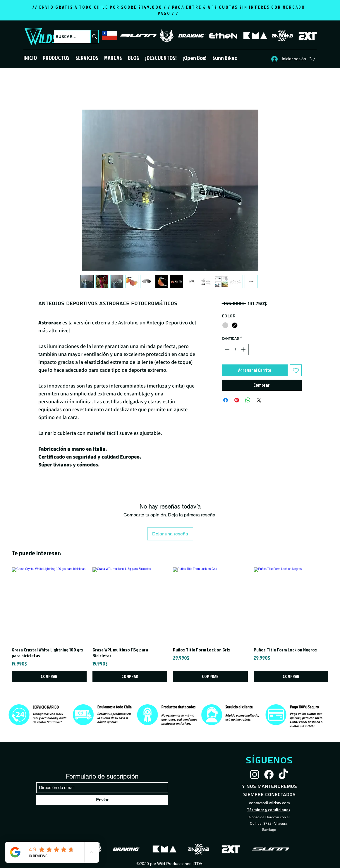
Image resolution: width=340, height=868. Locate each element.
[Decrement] (227, 349)
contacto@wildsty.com (269, 803)
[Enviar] (102, 800)
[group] (170, 625)
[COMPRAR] (49, 677)
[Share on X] (259, 400)
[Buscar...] (67, 37)
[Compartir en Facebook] (226, 400)
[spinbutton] (235, 349)
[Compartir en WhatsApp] (248, 400)
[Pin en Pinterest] (237, 400)
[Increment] (244, 349)
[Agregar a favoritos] (296, 370)
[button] (56, 58)
